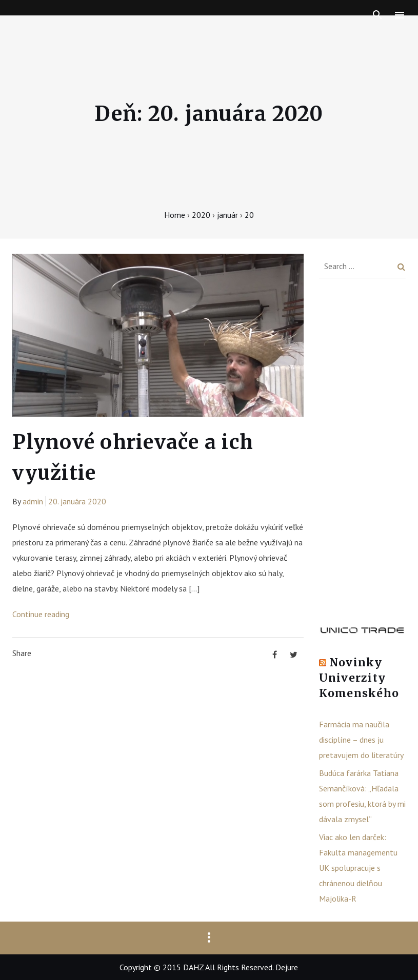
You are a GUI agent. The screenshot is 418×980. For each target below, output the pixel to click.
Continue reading (41, 614)
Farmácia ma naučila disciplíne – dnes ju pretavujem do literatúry (361, 740)
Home (175, 215)
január (227, 215)
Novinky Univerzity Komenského (359, 678)
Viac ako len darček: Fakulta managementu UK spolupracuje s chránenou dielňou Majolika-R (358, 868)
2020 (201, 215)
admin (33, 501)
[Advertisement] (362, 455)
